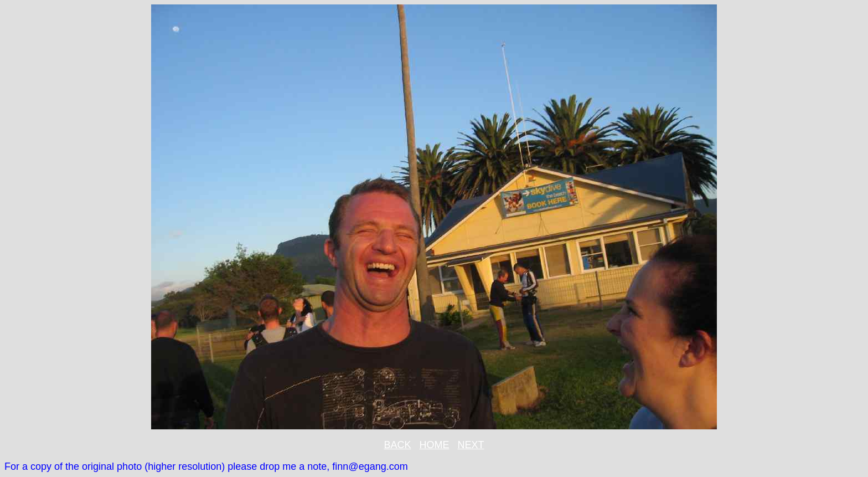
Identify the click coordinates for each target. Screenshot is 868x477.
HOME (435, 445)
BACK (397, 445)
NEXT (471, 445)
